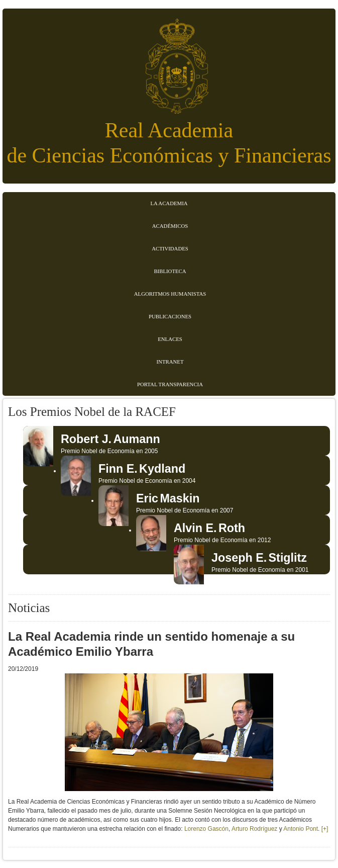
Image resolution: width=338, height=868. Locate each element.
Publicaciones (170, 316)
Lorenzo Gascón (206, 829)
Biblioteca (170, 271)
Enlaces (170, 339)
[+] (325, 829)
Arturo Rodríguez (255, 829)
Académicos (170, 226)
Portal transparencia (170, 384)
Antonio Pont (301, 829)
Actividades (170, 248)
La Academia (169, 203)
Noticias (29, 608)
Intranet (170, 362)
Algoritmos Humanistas (170, 294)
